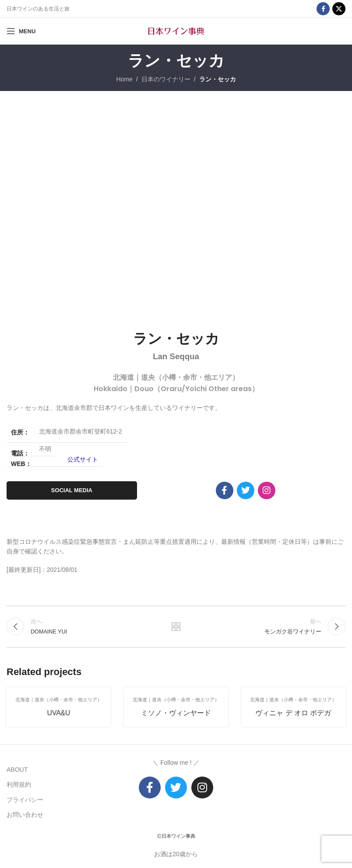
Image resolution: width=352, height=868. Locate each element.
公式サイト (83, 459)
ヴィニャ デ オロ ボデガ (293, 713)
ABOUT (17, 770)
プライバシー (25, 800)
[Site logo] (176, 31)
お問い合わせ (25, 815)
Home (124, 79)
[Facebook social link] (323, 9)
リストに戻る (176, 626)
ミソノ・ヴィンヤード (176, 713)
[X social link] (339, 9)
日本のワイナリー (166, 79)
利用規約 (19, 784)
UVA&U (59, 713)
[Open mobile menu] (21, 31)
